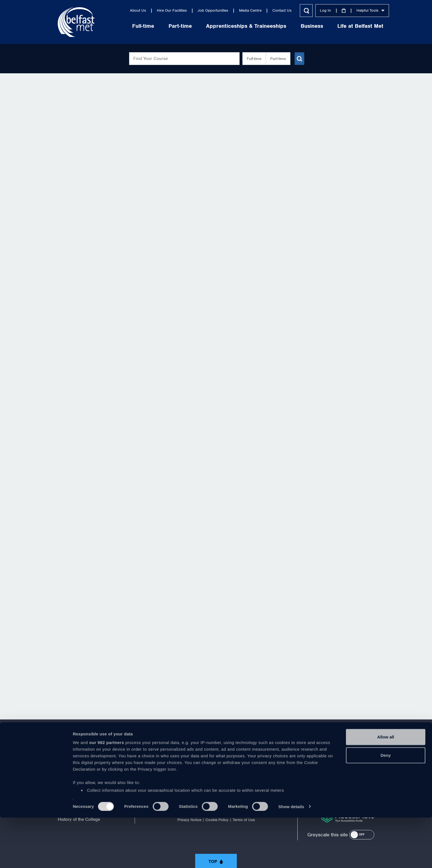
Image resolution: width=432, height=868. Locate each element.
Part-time (165, 26)
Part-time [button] (276, 59)
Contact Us (267, 10)
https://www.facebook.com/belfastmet (170, 761)
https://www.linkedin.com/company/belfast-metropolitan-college (239, 761)
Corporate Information (79, 772)
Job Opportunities (198, 10)
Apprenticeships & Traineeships (231, 26)
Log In (311, 10)
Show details (291, 857)
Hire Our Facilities (157, 10)
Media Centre (236, 10)
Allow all (386, 788)
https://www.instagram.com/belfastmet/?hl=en (262, 761)
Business (297, 26)
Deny (386, 806)
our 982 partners (107, 793)
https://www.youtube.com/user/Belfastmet (216, 761)
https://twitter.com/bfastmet (193, 761)
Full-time (128, 26)
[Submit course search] (299, 59)
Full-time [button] (252, 59)
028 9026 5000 (359, 764)
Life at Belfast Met (346, 26)
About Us (123, 10)
